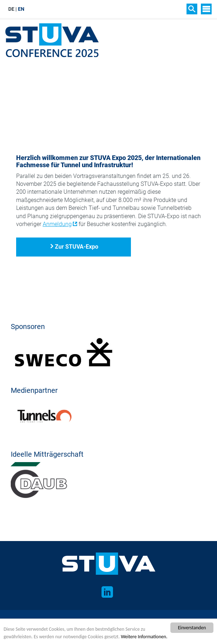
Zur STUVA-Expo (77, 247)
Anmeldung (57, 224)
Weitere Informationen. (144, 637)
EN (21, 9)
